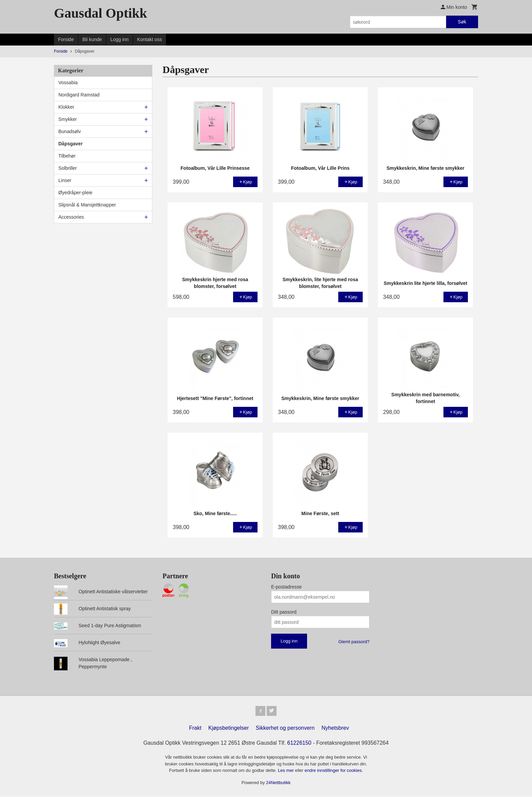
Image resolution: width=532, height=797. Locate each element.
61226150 (299, 744)
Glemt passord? (354, 642)
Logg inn (119, 39)
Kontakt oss (149, 39)
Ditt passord (284, 612)
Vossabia (68, 83)
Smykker (68, 119)
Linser (65, 180)
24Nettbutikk (278, 784)
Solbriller (68, 168)
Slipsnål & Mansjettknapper (87, 205)
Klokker (66, 107)
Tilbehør (67, 156)
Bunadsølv (70, 131)
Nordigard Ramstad (79, 95)
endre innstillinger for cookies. (334, 771)
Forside (66, 39)
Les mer (287, 771)
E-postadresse (286, 587)
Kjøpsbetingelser (229, 729)
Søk (462, 22)
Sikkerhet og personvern (285, 729)
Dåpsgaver (71, 144)
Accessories (71, 217)
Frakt (195, 729)
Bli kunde (92, 39)
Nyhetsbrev (335, 729)
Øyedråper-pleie (75, 193)
